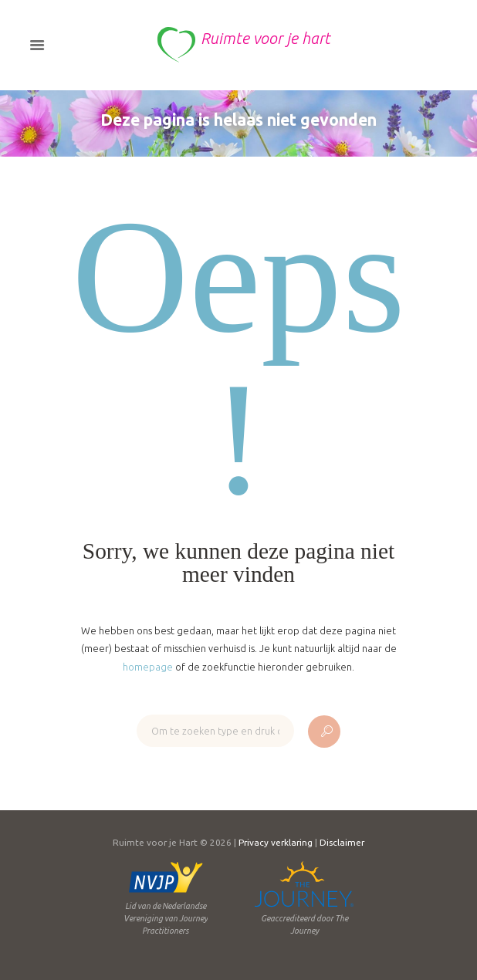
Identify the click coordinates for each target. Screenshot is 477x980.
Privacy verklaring (276, 842)
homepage (148, 667)
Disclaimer (342, 842)
